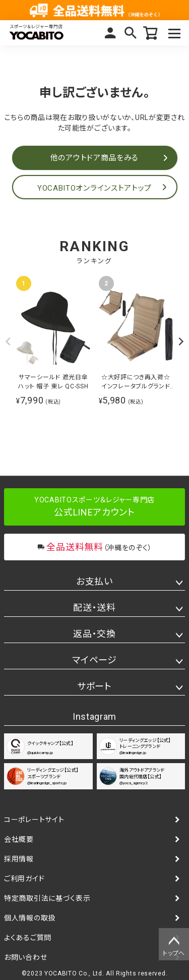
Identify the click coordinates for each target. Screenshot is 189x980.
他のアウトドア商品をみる (94, 158)
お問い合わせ (25, 957)
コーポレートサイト (34, 820)
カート (151, 33)
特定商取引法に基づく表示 (47, 898)
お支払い (94, 581)
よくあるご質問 (28, 938)
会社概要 (19, 839)
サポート (94, 686)
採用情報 (19, 859)
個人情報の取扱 (30, 918)
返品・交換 (94, 634)
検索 (131, 33)
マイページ (110, 33)
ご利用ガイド (24, 879)
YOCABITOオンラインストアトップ (94, 188)
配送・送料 (94, 608)
